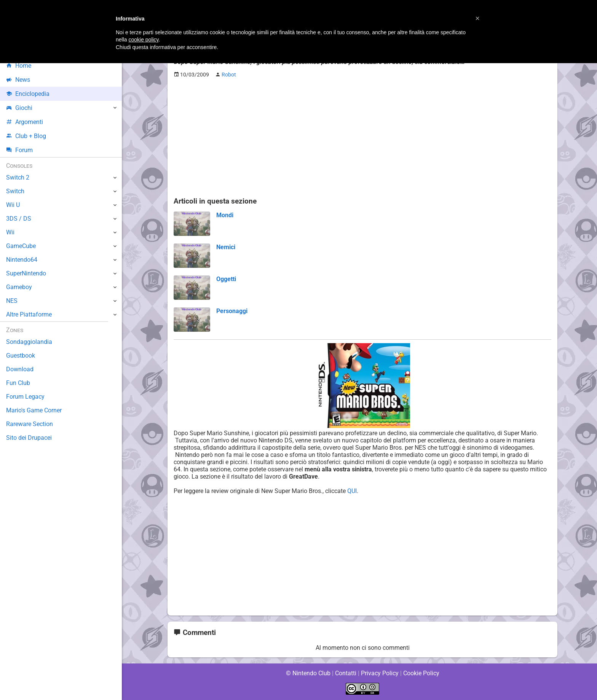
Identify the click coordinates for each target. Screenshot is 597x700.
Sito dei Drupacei (29, 438)
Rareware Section (30, 424)
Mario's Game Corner (34, 410)
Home (19, 66)
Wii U (13, 205)
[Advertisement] (362, 137)
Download (20, 369)
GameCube (21, 246)
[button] (477, 18)
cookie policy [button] (143, 40)
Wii (10, 232)
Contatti (346, 673)
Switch (15, 191)
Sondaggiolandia (29, 342)
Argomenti (25, 122)
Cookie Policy (421, 673)
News (18, 80)
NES (12, 301)
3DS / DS (18, 219)
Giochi (19, 108)
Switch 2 (18, 177)
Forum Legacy (25, 397)
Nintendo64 (22, 260)
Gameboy (19, 287)
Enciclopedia (28, 94)
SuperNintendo (26, 273)
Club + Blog (26, 136)
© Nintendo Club (308, 673)
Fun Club (18, 383)
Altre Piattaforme (29, 314)
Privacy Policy (380, 673)
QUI (354, 491)
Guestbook (21, 356)
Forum (19, 150)
